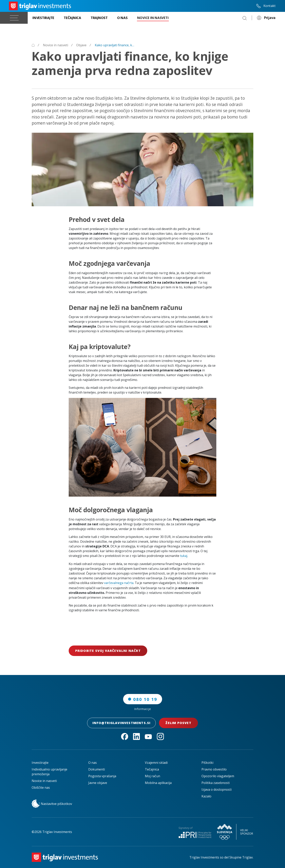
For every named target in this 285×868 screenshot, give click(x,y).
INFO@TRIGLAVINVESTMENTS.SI (121, 723)
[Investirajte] (43, 18)
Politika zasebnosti (216, 783)
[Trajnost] (99, 18)
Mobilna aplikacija (158, 783)
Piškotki (207, 762)
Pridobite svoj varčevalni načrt (108, 651)
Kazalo (206, 796)
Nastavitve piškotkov (52, 804)
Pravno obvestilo (214, 769)
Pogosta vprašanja (102, 776)
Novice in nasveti (44, 781)
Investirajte (40, 762)
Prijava (266, 18)
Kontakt (266, 6)
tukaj (184, 556)
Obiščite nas (41, 787)
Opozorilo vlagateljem (218, 776)
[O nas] (122, 18)
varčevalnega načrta (119, 583)
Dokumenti (97, 769)
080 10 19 (143, 699)
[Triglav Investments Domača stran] (40, 6)
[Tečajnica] (72, 18)
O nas (93, 762)
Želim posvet (180, 723)
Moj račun (152, 776)
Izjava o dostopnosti (217, 789)
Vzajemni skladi (156, 762)
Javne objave (98, 783)
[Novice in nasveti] (153, 18)
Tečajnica (152, 769)
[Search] (245, 18)
